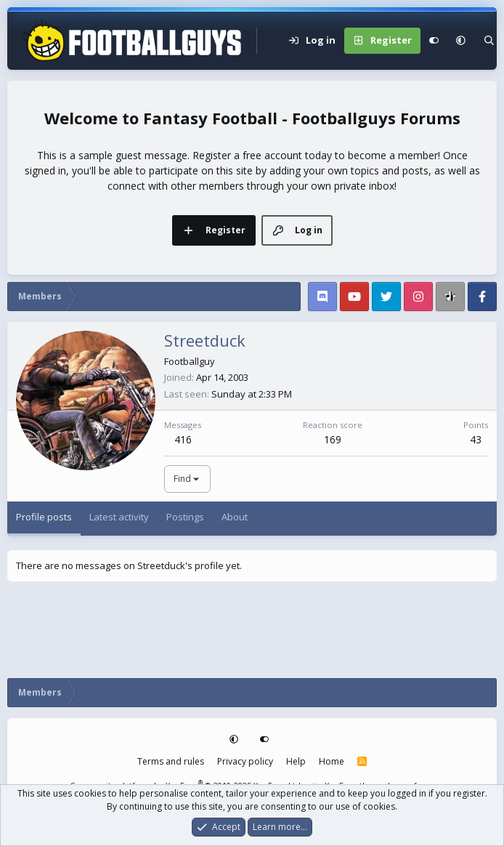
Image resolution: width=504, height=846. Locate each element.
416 (183, 439)
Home (332, 761)
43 (476, 439)
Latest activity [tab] (119, 517)
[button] (461, 41)
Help (296, 761)
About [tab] (235, 517)
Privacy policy (245, 761)
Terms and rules (171, 761)
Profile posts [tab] (44, 517)
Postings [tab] (185, 517)
